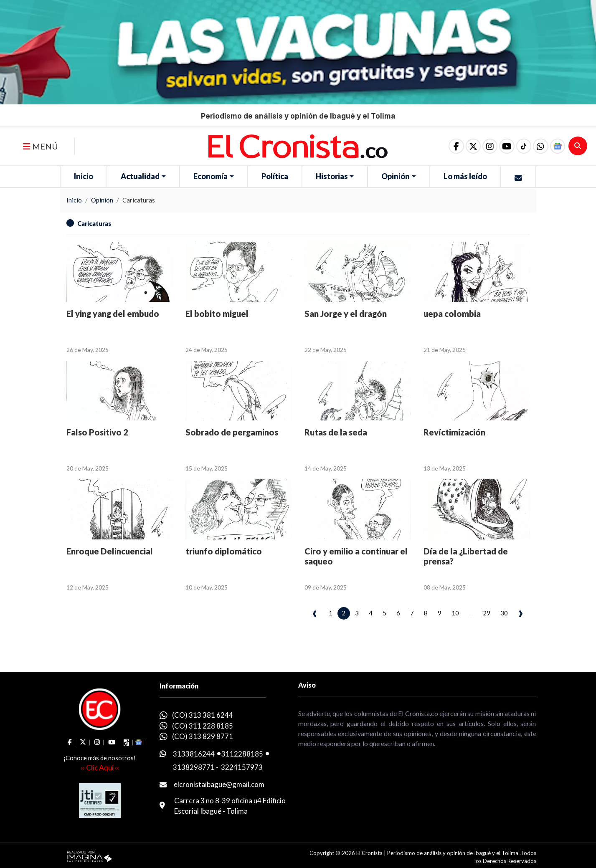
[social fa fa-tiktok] (522, 146)
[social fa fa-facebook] (452, 146)
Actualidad (140, 176)
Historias (332, 176)
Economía (211, 176)
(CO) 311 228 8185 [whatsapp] (203, 726)
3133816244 (194, 754)
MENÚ (41, 146)
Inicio (84, 176)
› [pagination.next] (521, 612)
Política (275, 176)
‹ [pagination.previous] (315, 612)
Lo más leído (465, 176)
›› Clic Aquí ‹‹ (100, 768)
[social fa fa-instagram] (487, 146)
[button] (540, 146)
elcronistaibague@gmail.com (219, 784)
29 (487, 613)
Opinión (396, 176)
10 (455, 613)
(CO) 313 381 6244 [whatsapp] (203, 715)
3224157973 (242, 767)
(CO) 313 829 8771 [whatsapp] (203, 736)
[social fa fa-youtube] (505, 146)
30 (504, 613)
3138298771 (194, 767)
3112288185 (242, 754)
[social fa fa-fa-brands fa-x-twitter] (469, 146)
